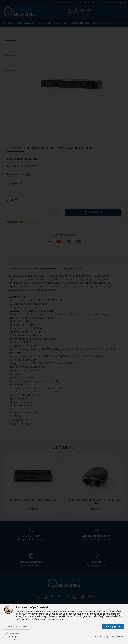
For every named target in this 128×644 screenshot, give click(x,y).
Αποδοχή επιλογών (17, 627)
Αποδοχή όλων (113, 627)
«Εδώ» (119, 616)
